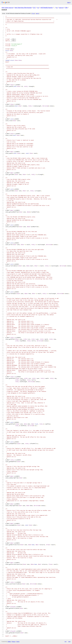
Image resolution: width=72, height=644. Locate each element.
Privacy (13, 642)
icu (38, 8)
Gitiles (9, 642)
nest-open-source (7, 8)
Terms (18, 642)
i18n (66, 8)
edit (37, 13)
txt (66, 642)
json (69, 642)
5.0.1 (34, 8)
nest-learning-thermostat (23, 8)
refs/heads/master (47, 8)
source (61, 8)
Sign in (69, 2)
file (33, 13)
